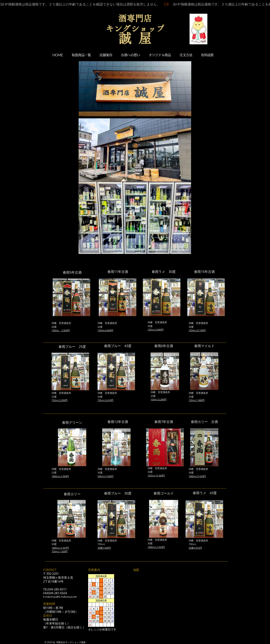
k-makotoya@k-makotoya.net (60, 597)
